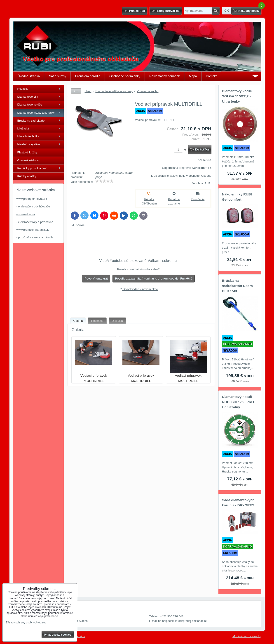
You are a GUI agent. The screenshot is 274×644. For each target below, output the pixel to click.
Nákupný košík (248, 11)
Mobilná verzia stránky (247, 636)
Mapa (193, 76)
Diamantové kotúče (30, 105)
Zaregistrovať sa (168, 11)
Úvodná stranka (29, 76)
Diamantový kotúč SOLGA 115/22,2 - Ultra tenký (237, 96)
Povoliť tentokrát (96, 279)
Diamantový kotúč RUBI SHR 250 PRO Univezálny (238, 402)
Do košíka (202, 149)
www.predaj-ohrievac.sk (32, 199)
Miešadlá (23, 128)
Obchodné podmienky (125, 76)
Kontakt (211, 76)
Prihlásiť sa (137, 11)
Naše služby (57, 76)
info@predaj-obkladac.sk (191, 621)
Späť (76, 91)
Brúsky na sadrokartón (32, 121)
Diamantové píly (28, 97)
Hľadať (216, 11)
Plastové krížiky (27, 152)
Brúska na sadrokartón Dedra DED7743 (238, 286)
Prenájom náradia (88, 76)
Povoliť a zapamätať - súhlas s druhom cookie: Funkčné (154, 279)
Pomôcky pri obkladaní (32, 168)
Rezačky (23, 89)
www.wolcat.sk (26, 214)
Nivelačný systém (29, 144)
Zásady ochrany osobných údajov (26, 623)
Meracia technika (28, 136)
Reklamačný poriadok (165, 76)
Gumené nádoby (28, 160)
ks (181, 149)
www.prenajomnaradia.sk (33, 230)
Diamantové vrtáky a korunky (36, 113)
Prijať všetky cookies (58, 635)
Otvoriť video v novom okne (138, 289)
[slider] (104, 181)
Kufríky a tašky (27, 176)
